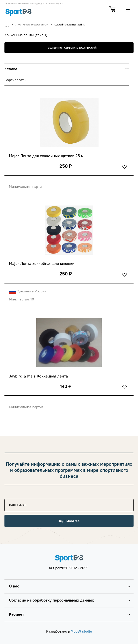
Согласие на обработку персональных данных (51, 600)
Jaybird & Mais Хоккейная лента (38, 376)
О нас (14, 586)
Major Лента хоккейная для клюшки (42, 264)
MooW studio (81, 631)
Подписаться (69, 521)
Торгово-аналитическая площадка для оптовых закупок (34, 4)
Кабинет (16, 614)
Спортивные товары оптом (32, 24)
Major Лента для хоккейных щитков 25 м (46, 156)
